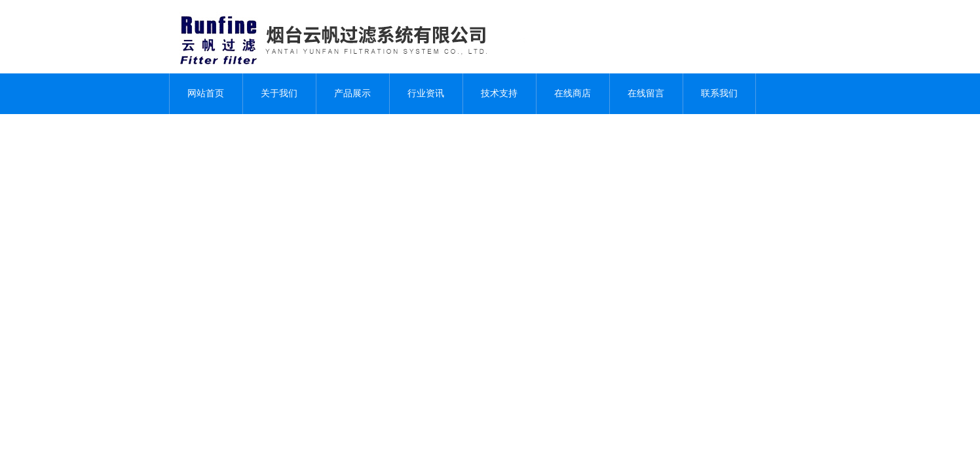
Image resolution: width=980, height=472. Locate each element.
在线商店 (573, 93)
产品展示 (352, 93)
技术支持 (499, 93)
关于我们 (279, 93)
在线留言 (646, 93)
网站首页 (206, 93)
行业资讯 (426, 93)
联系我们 (719, 93)
